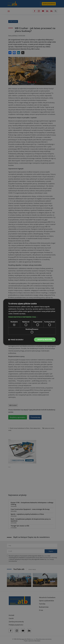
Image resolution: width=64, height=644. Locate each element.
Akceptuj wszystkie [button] (45, 340)
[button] (32, 317)
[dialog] (32, 322)
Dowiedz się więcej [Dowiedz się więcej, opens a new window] (19, 314)
